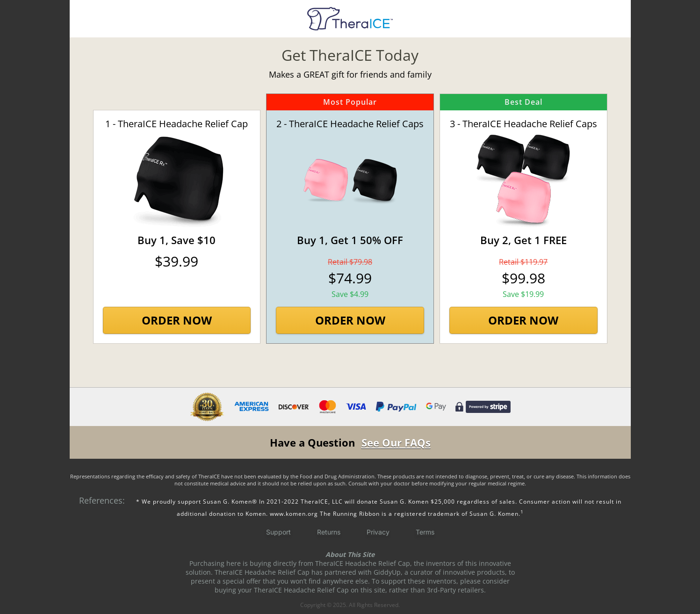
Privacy (378, 532)
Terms (425, 532)
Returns (329, 532)
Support (278, 532)
